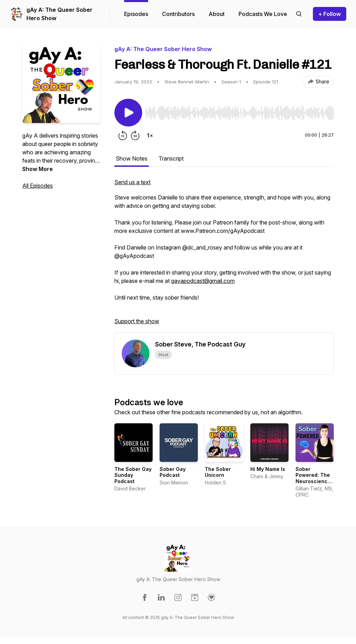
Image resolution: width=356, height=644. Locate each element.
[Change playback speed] (150, 136)
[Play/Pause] (128, 113)
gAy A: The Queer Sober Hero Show (59, 14)
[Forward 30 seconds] (135, 136)
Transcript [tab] (171, 158)
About (217, 14)
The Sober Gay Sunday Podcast (133, 475)
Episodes (136, 14)
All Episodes (38, 186)
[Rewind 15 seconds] (123, 136)
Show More (38, 169)
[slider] (239, 113)
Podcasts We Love (263, 14)
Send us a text (132, 182)
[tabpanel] (224, 255)
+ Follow (330, 14)
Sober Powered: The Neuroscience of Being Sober (314, 478)
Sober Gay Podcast (173, 472)
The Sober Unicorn (218, 472)
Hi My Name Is (268, 469)
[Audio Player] (239, 111)
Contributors (178, 14)
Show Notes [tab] (132, 158)
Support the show (137, 321)
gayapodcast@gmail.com (203, 281)
